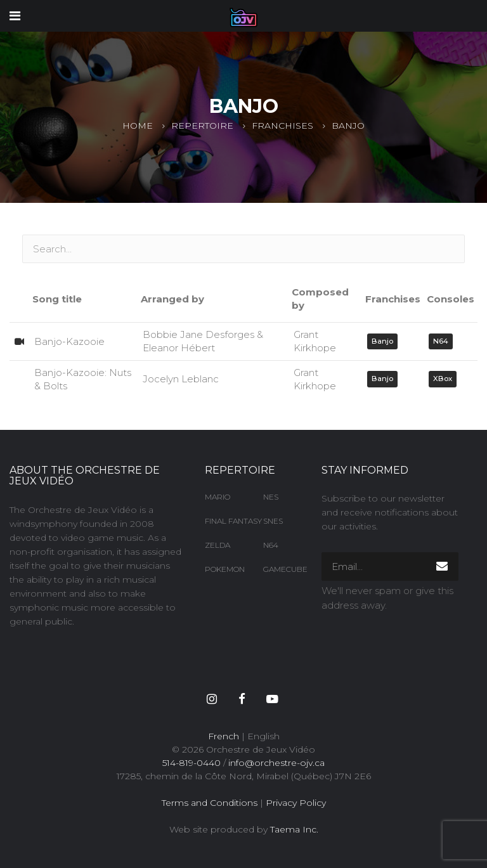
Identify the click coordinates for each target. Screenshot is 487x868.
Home (138, 126)
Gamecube (283, 569)
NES (271, 497)
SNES (273, 521)
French (224, 736)
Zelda (218, 545)
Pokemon (224, 569)
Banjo (382, 341)
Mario (218, 497)
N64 (441, 341)
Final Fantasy (224, 521)
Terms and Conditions (210, 803)
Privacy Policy (296, 803)
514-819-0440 (192, 763)
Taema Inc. (294, 829)
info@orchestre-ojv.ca (276, 763)
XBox (443, 379)
